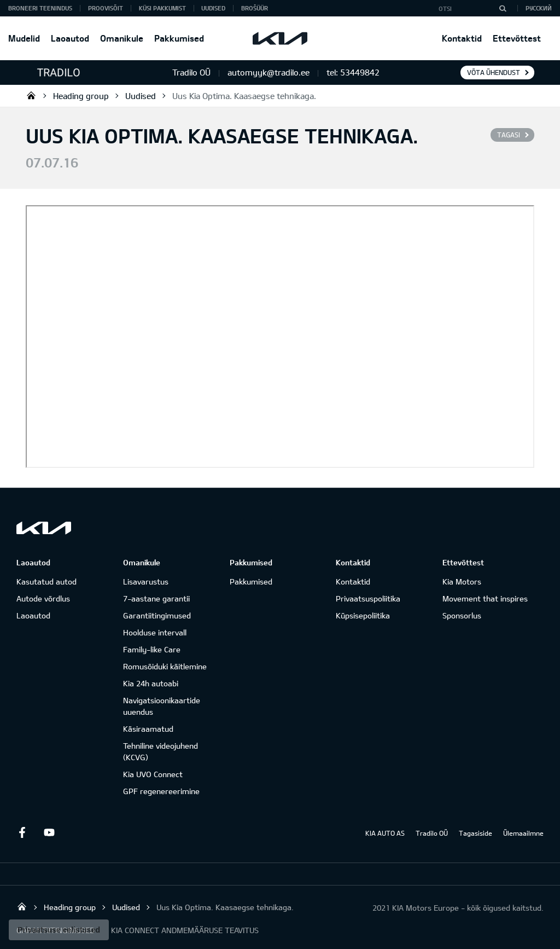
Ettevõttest (517, 38)
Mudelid (24, 38)
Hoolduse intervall (155, 632)
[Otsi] (503, 8)
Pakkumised (179, 38)
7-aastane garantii (156, 598)
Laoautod (70, 38)
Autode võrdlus (43, 598)
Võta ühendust (494, 72)
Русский (539, 8)
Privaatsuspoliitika (368, 598)
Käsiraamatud (148, 729)
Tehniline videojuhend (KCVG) (161, 751)
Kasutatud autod (46, 581)
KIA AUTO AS (385, 833)
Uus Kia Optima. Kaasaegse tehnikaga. (244, 96)
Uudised (213, 8)
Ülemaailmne (523, 833)
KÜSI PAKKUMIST (162, 8)
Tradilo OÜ (31, 95)
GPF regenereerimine (161, 791)
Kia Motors (462, 581)
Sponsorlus (462, 615)
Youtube (49, 832)
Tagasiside (476, 833)
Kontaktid (462, 38)
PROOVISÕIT (106, 8)
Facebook (22, 832)
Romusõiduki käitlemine (165, 666)
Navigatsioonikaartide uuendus (162, 706)
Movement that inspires (485, 598)
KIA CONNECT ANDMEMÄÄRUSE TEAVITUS (185, 930)
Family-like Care (152, 649)
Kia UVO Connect (153, 774)
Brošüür (255, 8)
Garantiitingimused (157, 615)
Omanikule (122, 38)
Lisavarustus (146, 581)
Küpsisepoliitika (363, 615)
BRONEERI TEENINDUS (40, 8)
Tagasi (509, 135)
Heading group (81, 96)
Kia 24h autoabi (151, 683)
